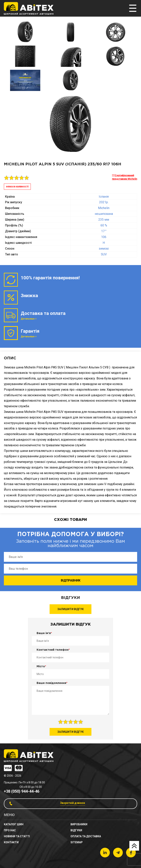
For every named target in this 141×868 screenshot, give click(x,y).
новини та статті (17, 836)
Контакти (11, 842)
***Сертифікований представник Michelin (125, 177)
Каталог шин (14, 824)
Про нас (10, 830)
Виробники (79, 824)
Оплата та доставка (86, 836)
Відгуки (76, 830)
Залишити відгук (70, 609)
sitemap (77, 842)
